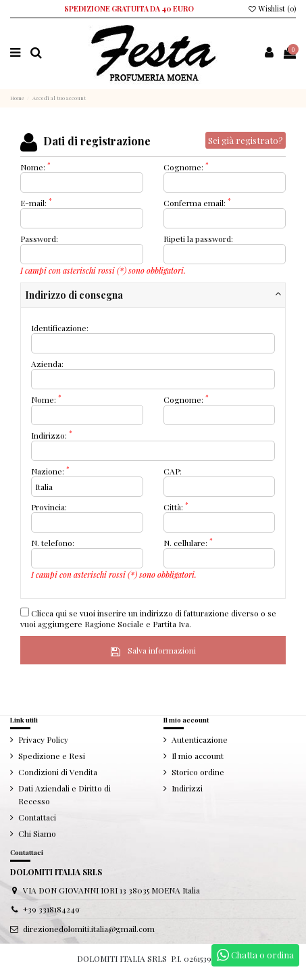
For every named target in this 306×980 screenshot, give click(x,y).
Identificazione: (60, 328)
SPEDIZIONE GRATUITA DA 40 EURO (129, 9)
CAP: (173, 471)
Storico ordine (198, 772)
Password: (39, 239)
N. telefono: (53, 543)
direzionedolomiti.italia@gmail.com (89, 929)
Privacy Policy (43, 739)
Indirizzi (187, 788)
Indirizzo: (52, 435)
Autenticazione (200, 739)
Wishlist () (272, 9)
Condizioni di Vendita (58, 772)
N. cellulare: (188, 543)
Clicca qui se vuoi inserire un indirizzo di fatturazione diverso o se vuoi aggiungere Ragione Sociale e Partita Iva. (148, 618)
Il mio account (198, 756)
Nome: (35, 167)
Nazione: (50, 471)
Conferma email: (197, 203)
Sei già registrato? (246, 140)
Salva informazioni (153, 650)
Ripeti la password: (198, 239)
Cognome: (186, 167)
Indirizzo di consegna (74, 295)
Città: (176, 507)
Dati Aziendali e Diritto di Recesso (65, 794)
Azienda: (47, 364)
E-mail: (36, 203)
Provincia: (49, 507)
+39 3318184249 (51, 909)
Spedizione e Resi (52, 756)
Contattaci (37, 817)
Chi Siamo (37, 833)
